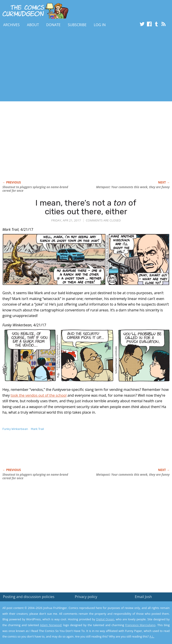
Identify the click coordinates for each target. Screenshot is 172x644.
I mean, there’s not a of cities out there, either (86, 207)
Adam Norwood (51, 625)
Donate (53, 25)
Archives (11, 25)
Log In (100, 25)
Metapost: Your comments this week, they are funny (133, 187)
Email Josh (143, 597)
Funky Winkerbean (15, 429)
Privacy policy (86, 597)
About (33, 25)
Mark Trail (37, 429)
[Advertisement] (52, 65)
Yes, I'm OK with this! (134, 627)
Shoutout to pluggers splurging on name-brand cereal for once (35, 189)
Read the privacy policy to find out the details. (132, 616)
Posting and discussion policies (29, 597)
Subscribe (77, 25)
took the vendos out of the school (39, 395)
